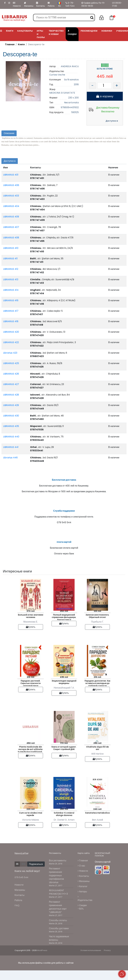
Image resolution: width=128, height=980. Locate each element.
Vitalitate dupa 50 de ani (97, 758)
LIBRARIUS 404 (11, 206)
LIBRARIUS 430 (11, 416)
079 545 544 (21, 887)
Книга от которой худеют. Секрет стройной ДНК (64, 758)
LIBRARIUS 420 (11, 332)
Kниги (21, 44)
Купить (31, 637)
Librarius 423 (10, 353)
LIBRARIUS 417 (11, 311)
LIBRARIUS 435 (11, 426)
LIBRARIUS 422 (11, 342)
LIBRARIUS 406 (11, 185)
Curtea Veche (57, 75)
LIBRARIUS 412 (11, 269)
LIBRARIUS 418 (11, 321)
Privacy (107, 960)
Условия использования (91, 960)
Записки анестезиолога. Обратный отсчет (97, 626)
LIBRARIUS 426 (11, 374)
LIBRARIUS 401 (11, 175)
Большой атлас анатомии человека (31, 626)
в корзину (105, 96)
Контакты (40, 5)
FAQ (17, 915)
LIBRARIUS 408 (11, 238)
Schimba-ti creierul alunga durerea (64, 824)
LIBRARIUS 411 (10, 259)
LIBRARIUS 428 (11, 395)
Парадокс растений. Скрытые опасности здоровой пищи (31, 692)
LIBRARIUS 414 (11, 290)
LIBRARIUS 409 (11, 217)
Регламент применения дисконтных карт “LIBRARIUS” (58, 917)
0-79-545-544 (70, 4)
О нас (81, 875)
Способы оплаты (58, 930)
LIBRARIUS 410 (11, 248)
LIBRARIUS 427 (11, 384)
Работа (51, 5)
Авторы (82, 901)
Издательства (85, 908)
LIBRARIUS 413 (11, 279)
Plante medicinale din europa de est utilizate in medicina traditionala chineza (31, 758)
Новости (17, 5)
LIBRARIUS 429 (11, 405)
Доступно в (112, 121)
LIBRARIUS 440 (11, 437)
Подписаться (36, 874)
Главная (10, 44)
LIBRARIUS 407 (11, 227)
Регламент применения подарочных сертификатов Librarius (56, 885)
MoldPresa (42, 960)
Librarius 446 (10, 458)
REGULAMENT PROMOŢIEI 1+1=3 (58, 902)
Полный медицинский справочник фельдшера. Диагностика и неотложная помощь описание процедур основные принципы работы (64, 626)
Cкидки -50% (82, 917)
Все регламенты (58, 870)
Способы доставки (59, 938)
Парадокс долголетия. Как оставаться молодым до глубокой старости (97, 692)
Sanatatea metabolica (97, 822)
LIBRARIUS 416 (11, 300)
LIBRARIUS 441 (11, 447)
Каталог (83, 896)
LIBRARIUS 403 (11, 196)
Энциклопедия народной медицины (64, 692)
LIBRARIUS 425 (11, 363)
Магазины (29, 5)
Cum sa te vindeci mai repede (31, 824)
